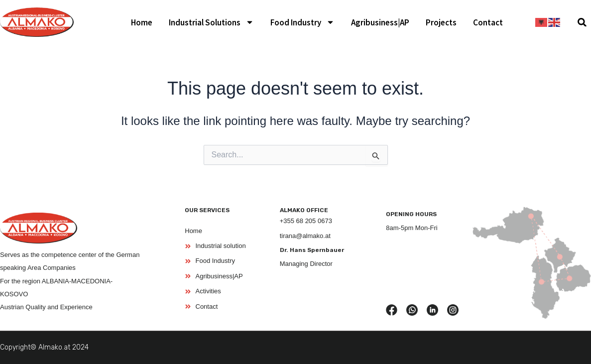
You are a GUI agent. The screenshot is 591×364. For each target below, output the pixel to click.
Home (142, 22)
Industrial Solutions (211, 22)
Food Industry (302, 22)
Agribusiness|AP (380, 22)
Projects (441, 22)
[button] (582, 22)
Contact (488, 22)
